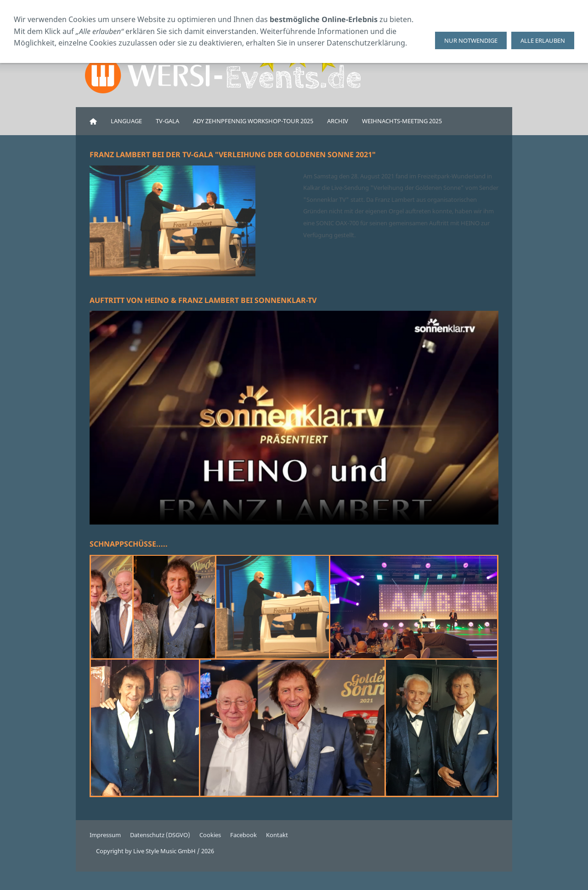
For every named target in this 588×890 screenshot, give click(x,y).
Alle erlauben (543, 40)
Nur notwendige (471, 40)
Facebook (243, 835)
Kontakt (277, 835)
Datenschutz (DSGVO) (160, 835)
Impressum (105, 835)
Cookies (210, 835)
